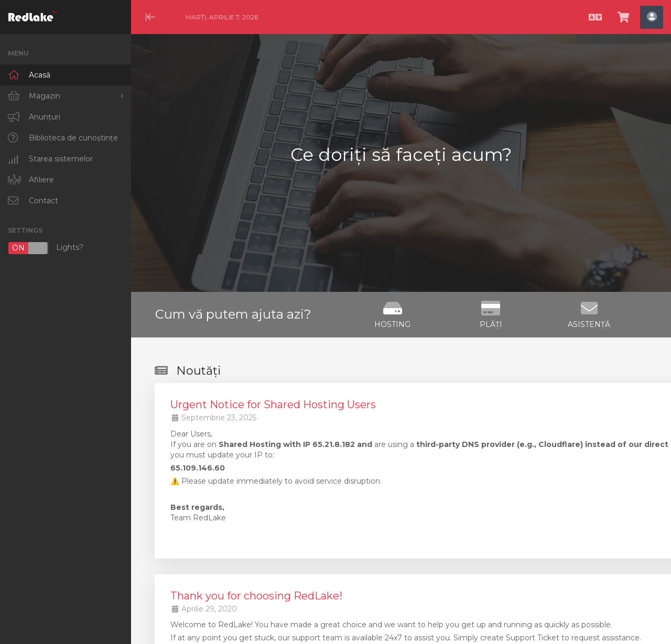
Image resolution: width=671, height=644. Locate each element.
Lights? (46, 248)
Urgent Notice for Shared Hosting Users (273, 405)
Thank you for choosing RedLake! (256, 596)
